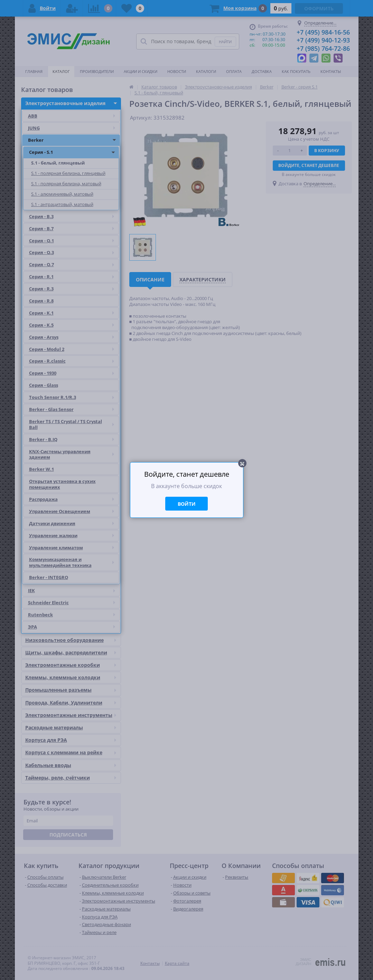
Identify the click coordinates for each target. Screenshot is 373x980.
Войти (187, 504)
